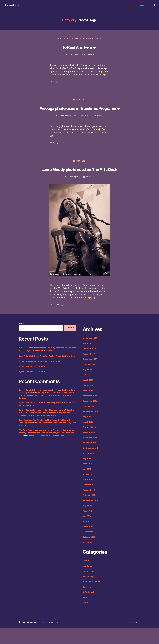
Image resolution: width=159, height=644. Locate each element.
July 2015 (88, 475)
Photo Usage (76, 39)
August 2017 (89, 386)
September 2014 (91, 516)
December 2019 (91, 354)
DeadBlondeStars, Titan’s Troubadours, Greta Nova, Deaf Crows (42, 443)
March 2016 (89, 438)
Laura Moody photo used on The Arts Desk (80, 181)
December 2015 (91, 454)
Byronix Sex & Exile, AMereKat (34, 386)
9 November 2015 (90, 55)
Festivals (87, 577)
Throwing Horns (13, 5)
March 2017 (88, 396)
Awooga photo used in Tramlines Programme (79, 112)
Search (21, 339)
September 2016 (91, 427)
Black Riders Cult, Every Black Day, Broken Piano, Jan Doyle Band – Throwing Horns (45, 410)
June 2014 (88, 527)
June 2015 (88, 480)
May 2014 (88, 532)
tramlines (63, 151)
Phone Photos (62, 39)
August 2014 (89, 522)
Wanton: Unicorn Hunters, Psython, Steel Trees (42, 380)
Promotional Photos (94, 39)
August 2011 (89, 558)
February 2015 (90, 501)
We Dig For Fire (59, 82)
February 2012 (90, 548)
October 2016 (90, 422)
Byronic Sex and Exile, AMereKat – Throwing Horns (44, 429)
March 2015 (88, 495)
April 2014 (88, 537)
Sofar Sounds (89, 608)
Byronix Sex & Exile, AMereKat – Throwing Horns (43, 422)
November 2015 (91, 459)
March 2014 (89, 543)
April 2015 (88, 490)
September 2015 (91, 464)
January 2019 (89, 370)
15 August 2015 (82, 124)
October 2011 (89, 553)
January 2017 (89, 407)
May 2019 (88, 359)
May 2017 (87, 391)
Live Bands (88, 582)
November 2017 (91, 375)
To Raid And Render (79, 47)
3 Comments (99, 124)
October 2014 (90, 511)
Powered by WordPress (52, 638)
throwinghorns (72, 55)
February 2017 (90, 401)
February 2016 (90, 443)
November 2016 (91, 417)
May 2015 (87, 485)
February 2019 (90, 365)
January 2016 (89, 448)
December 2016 (91, 412)
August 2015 (89, 469)
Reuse (66, 321)
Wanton (86, 619)
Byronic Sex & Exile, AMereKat (34, 391)
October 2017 (89, 380)
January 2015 (89, 506)
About (142, 5)
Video (86, 613)
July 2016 (88, 433)
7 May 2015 (90, 193)
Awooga (56, 151)
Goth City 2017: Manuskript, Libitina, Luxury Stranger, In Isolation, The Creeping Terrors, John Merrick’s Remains (45, 414)
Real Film (87, 603)
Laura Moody (58, 321)
